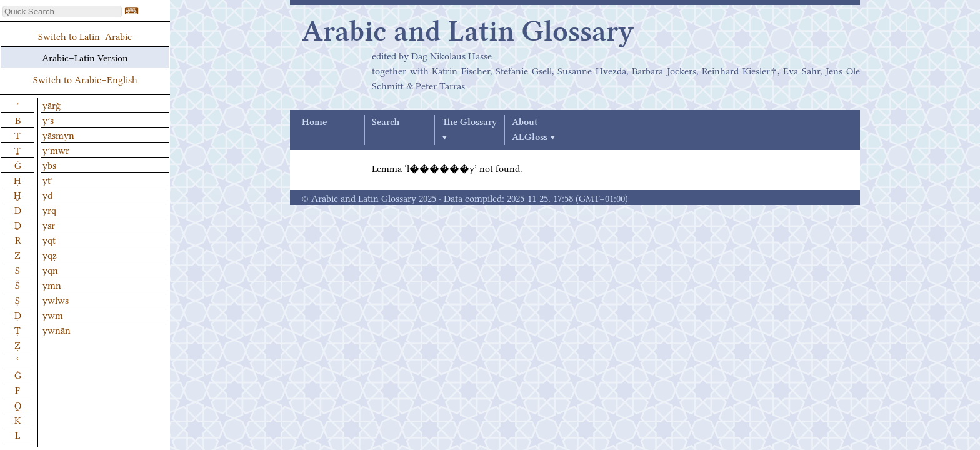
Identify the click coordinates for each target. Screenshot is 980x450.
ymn (52, 284)
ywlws (56, 299)
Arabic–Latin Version (85, 57)
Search (386, 122)
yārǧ (52, 104)
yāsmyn (58, 134)
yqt (49, 239)
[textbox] (62, 12)
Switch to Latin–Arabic (85, 36)
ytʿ (48, 179)
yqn (50, 269)
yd (47, 194)
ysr (49, 224)
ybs (49, 164)
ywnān (57, 329)
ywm (53, 314)
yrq (49, 209)
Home (314, 122)
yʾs (48, 119)
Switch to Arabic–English (85, 79)
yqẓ (50, 254)
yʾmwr (56, 149)
